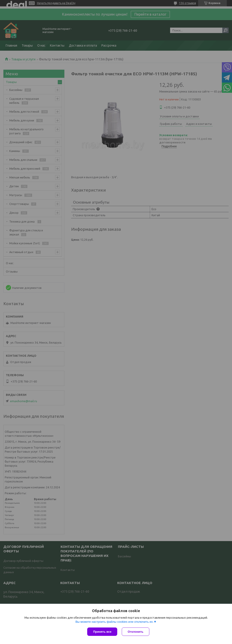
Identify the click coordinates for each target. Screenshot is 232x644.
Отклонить (135, 632)
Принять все (102, 632)
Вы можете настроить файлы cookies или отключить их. (115, 622)
